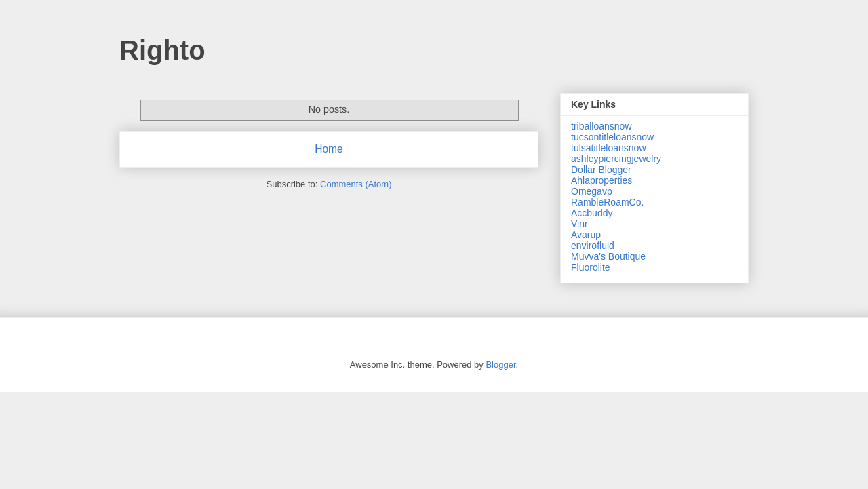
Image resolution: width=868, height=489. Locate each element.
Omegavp (592, 191)
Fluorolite (591, 267)
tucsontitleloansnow (612, 137)
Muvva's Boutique (608, 256)
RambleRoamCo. (607, 202)
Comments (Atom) (356, 184)
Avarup (586, 235)
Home (329, 149)
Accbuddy (592, 213)
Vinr (579, 224)
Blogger (500, 365)
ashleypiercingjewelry (616, 159)
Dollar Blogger (601, 170)
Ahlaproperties (601, 180)
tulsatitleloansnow (609, 148)
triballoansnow (601, 126)
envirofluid (593, 246)
